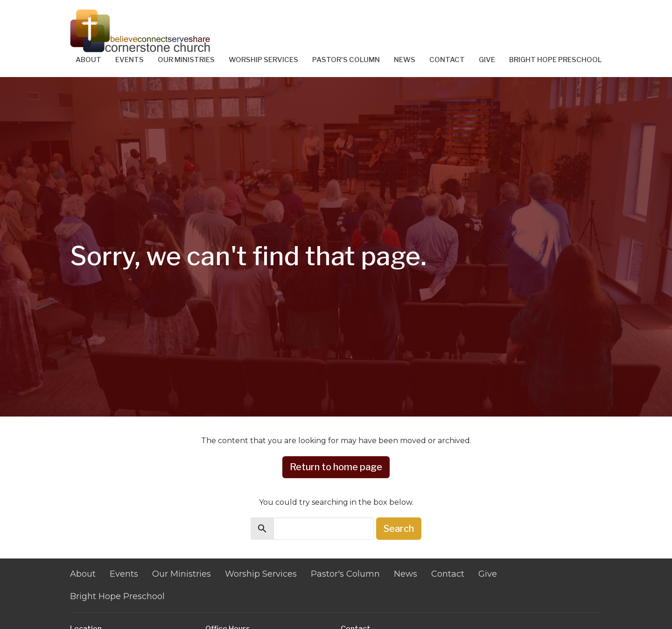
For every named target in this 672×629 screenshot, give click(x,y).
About (88, 60)
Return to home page (336, 467)
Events (129, 60)
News (405, 60)
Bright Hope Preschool (556, 60)
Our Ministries (186, 60)
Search (399, 529)
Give (487, 60)
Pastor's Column (346, 60)
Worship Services (263, 60)
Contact (447, 60)
